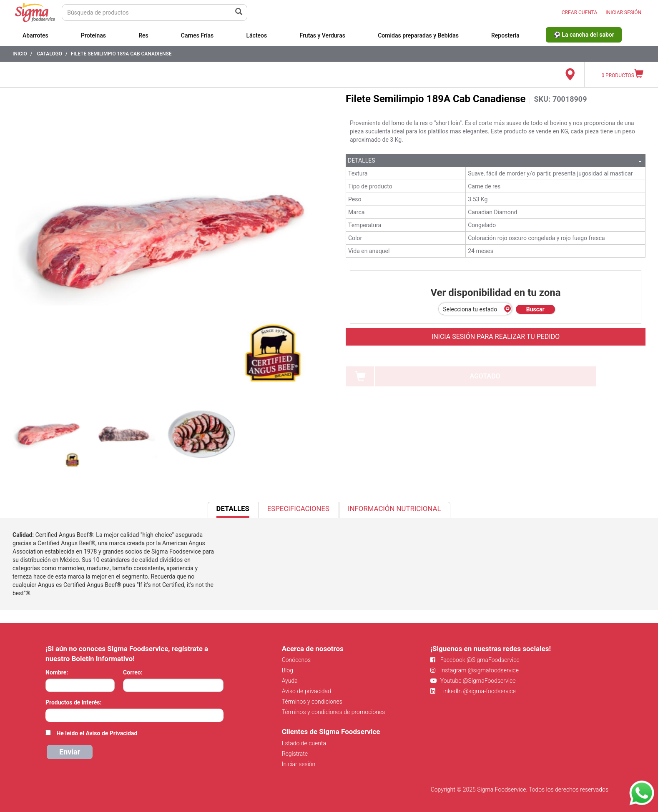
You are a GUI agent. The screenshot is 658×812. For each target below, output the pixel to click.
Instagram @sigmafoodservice (475, 670)
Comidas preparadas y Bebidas (418, 35)
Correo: (133, 672)
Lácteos (256, 35)
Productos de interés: (73, 702)
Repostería (505, 35)
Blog (288, 670)
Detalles (362, 160)
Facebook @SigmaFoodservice (475, 660)
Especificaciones (298, 509)
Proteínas (93, 35)
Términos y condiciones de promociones (334, 712)
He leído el (97, 733)
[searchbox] (50, 714)
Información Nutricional (394, 509)
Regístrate (295, 754)
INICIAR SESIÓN (623, 13)
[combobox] (134, 715)
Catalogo (49, 54)
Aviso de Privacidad (111, 733)
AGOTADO (485, 376)
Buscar (535, 309)
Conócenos (296, 660)
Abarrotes (35, 35)
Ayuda (290, 681)
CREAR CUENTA (580, 13)
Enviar (70, 752)
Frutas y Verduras (322, 35)
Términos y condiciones (312, 702)
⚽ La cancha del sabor (584, 35)
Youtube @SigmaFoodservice (473, 681)
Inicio (20, 54)
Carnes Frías (197, 35)
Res (143, 35)
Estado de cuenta (304, 743)
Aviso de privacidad (306, 691)
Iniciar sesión (299, 764)
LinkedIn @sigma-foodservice (473, 691)
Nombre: (57, 672)
